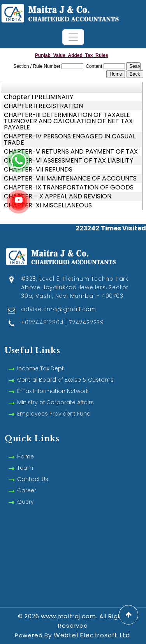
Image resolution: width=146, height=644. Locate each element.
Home (26, 448)
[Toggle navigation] (73, 37)
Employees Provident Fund (54, 405)
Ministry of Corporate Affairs (55, 393)
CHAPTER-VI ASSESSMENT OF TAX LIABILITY (69, 161)
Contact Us (33, 470)
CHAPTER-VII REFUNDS (38, 170)
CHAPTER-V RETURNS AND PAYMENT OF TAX (71, 152)
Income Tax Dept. (41, 359)
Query (26, 493)
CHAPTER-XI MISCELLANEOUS (48, 205)
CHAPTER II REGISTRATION (43, 106)
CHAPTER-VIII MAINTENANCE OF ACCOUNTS (70, 179)
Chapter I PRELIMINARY (39, 97)
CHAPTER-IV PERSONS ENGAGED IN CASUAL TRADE (70, 140)
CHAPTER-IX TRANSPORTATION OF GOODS (69, 188)
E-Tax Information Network (53, 382)
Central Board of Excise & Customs (65, 371)
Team (25, 459)
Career (27, 481)
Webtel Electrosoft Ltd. (92, 635)
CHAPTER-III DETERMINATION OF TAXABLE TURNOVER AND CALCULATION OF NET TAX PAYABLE (68, 121)
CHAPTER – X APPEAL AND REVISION (58, 196)
